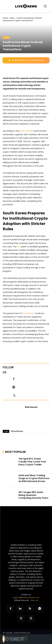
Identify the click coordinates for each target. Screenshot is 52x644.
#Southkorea (17, 431)
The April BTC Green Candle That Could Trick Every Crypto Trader (32, 462)
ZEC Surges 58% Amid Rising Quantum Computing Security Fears (33, 495)
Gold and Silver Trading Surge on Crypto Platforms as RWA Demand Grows (34, 478)
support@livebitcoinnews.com (26, 597)
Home (5, 18)
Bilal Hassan (31, 407)
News (12, 18)
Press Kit (34, 600)
